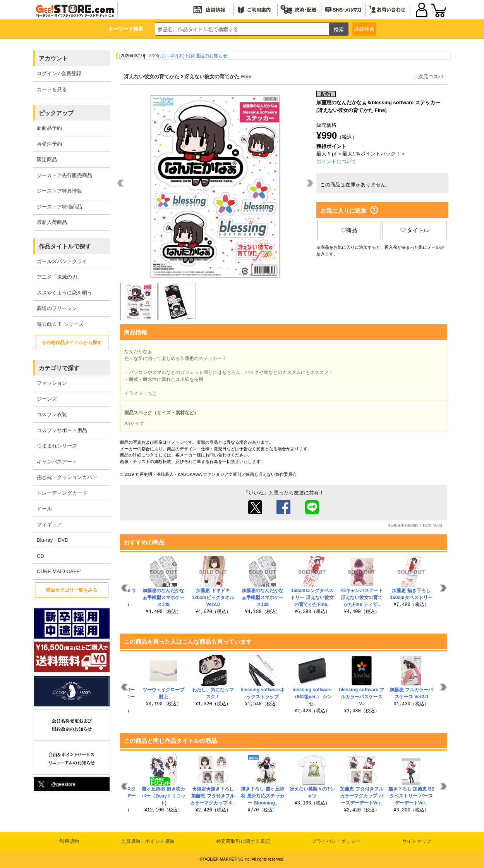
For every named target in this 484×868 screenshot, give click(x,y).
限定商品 (47, 159)
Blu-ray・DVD (53, 540)
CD (40, 556)
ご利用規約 (67, 841)
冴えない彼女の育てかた (152, 77)
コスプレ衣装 (52, 414)
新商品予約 (49, 128)
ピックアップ (56, 113)
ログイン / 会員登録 (59, 73)
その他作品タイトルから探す (72, 343)
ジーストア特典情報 (59, 191)
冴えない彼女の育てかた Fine (218, 77)
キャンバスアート (57, 462)
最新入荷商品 (52, 222)
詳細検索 (364, 29)
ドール (44, 509)
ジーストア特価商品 (59, 207)
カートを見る (52, 89)
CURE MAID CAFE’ (59, 571)
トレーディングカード (62, 493)
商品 (349, 230)
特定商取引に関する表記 (243, 841)
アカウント (53, 58)
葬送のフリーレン (57, 308)
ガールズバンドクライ (62, 261)
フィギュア (49, 524)
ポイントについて (336, 161)
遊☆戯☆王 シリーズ (60, 324)
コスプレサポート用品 (62, 430)
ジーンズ (47, 399)
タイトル (415, 230)
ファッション (52, 383)
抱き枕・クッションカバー (67, 477)
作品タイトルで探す (65, 246)
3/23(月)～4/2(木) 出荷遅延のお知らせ (188, 56)
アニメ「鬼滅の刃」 (59, 277)
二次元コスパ (428, 77)
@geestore (56, 784)
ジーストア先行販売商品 (64, 175)
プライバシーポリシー (336, 841)
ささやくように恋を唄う (64, 293)
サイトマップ (417, 841)
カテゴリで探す (59, 368)
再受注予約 (49, 144)
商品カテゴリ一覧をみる (72, 590)
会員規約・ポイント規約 (148, 841)
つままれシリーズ (57, 446)
